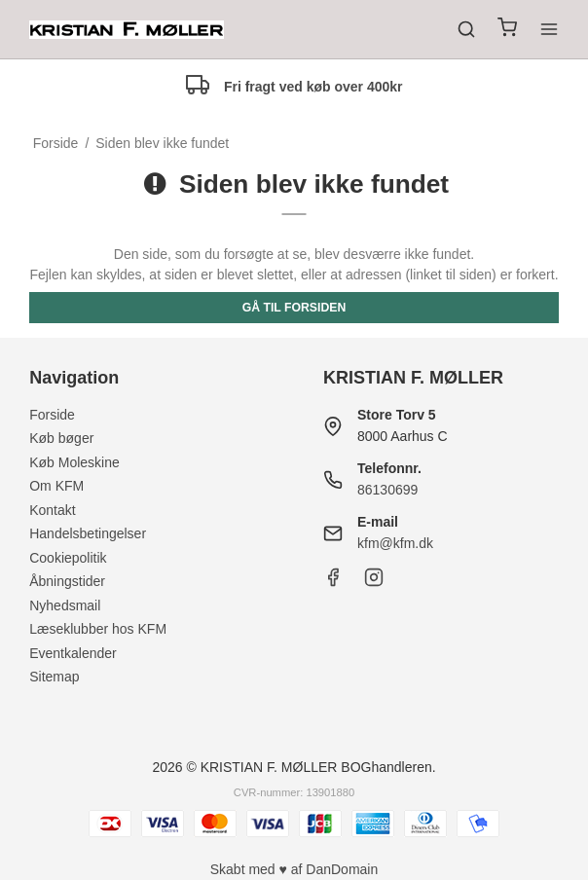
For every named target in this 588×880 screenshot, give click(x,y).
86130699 (387, 490)
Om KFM (56, 486)
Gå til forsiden (294, 308)
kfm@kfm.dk (395, 543)
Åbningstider (67, 581)
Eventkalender (73, 653)
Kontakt (52, 510)
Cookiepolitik (68, 558)
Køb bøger (61, 438)
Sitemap (54, 677)
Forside (52, 415)
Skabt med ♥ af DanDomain (294, 869)
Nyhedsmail (65, 605)
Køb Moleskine (74, 462)
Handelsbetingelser (88, 533)
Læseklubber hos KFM (98, 629)
